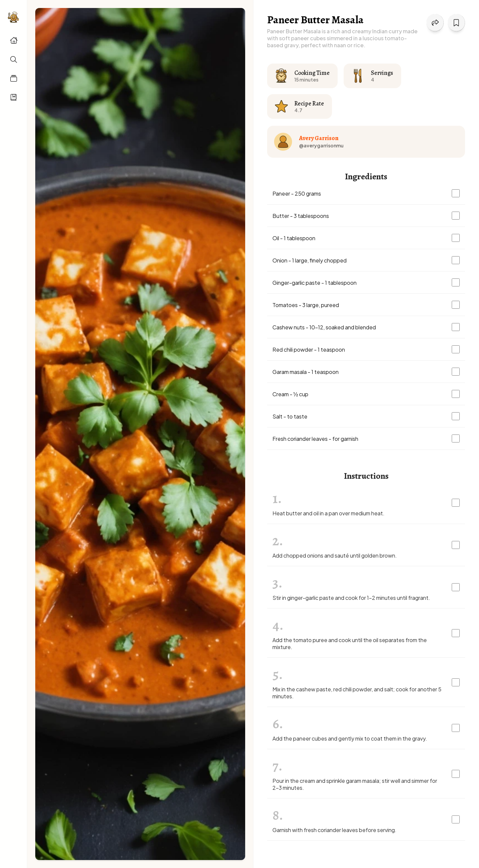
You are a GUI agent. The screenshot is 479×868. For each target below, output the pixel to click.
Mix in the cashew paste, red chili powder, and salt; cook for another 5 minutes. (357, 693)
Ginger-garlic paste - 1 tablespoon (315, 283)
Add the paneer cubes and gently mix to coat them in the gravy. (350, 738)
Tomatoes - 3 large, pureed (306, 305)
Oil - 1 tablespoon (294, 238)
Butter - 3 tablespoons (301, 216)
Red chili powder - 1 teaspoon (309, 349)
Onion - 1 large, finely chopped (310, 260)
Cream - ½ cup (290, 394)
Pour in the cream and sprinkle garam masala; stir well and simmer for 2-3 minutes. (355, 784)
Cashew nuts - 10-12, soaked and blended (324, 327)
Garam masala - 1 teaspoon (306, 372)
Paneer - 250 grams (297, 193)
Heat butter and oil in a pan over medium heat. (328, 513)
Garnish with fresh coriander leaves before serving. (334, 830)
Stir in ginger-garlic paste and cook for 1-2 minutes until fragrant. (351, 598)
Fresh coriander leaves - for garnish (315, 439)
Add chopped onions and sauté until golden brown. (335, 555)
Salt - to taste (290, 416)
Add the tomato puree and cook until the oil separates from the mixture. (350, 643)
